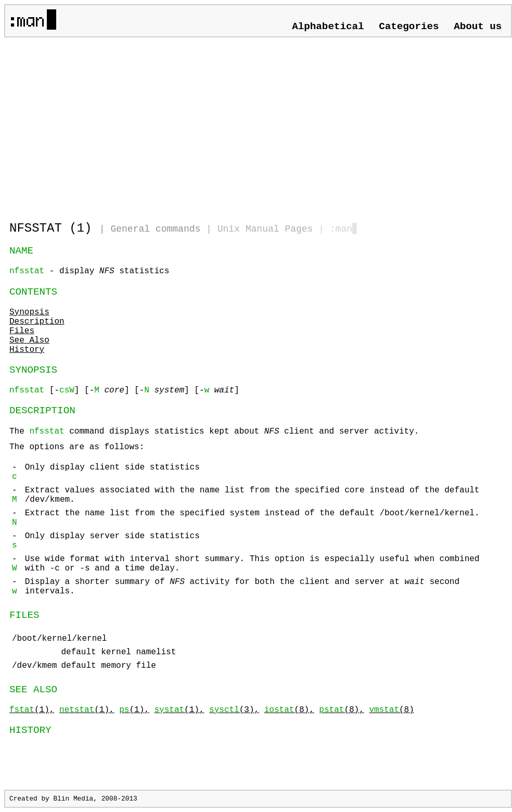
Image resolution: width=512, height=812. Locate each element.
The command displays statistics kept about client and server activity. (258, 502)
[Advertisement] (131, 125)
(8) (391, 710)
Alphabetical (328, 27)
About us (478, 27)
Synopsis (29, 312)
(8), (289, 710)
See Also (29, 340)
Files (22, 331)
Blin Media (73, 799)
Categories (409, 27)
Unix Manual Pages (265, 229)
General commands (155, 229)
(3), (234, 710)
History (27, 350)
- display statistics (89, 271)
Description (37, 322)
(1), (32, 710)
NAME (21, 251)
